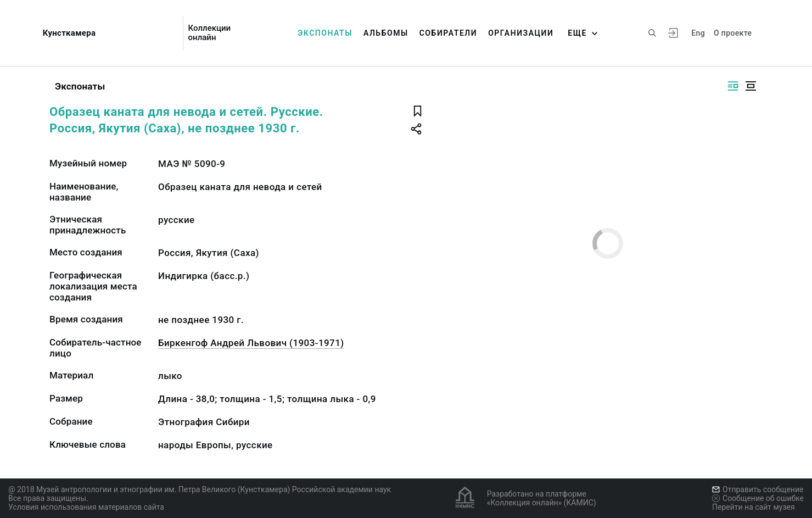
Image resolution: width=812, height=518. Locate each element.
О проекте (733, 33)
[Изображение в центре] (751, 86)
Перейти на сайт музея (754, 507)
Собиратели (448, 33)
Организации (521, 33)
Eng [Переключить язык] (698, 33)
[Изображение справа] (733, 86)
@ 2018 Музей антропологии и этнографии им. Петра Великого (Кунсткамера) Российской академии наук (200, 489)
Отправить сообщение (758, 489)
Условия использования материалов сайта (86, 507)
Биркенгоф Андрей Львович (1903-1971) (251, 343)
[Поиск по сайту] (652, 33)
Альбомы (386, 33)
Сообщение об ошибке (758, 498)
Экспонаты (325, 33)
